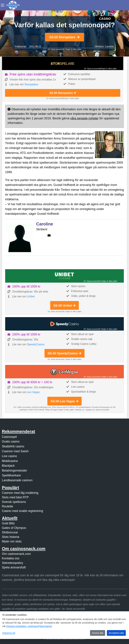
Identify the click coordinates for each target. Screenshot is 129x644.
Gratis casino (11, 442)
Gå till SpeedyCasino (64, 353)
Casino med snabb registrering (22, 511)
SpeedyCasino (36, 344)
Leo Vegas (33, 392)
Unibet (31, 296)
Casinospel (9, 437)
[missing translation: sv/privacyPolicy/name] (29, 626)
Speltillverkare (11, 475)
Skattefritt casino (13, 446)
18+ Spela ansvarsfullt (56, 49)
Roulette (7, 506)
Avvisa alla (98, 633)
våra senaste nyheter (84, 118)
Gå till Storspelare (64, 37)
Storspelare (31, 84)
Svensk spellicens (14, 502)
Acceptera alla (116, 633)
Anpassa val (9, 633)
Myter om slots (12, 541)
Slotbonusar (10, 532)
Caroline (109, 46)
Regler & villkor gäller (73, 49)
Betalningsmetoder (14, 471)
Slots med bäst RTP (15, 497)
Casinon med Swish (15, 451)
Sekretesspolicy (12, 563)
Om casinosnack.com (16, 554)
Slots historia (10, 537)
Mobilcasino (10, 461)
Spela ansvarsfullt (14, 567)
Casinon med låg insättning (20, 493)
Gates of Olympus (14, 528)
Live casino (9, 456)
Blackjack (8, 466)
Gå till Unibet (64, 306)
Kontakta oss (11, 558)
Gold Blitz (8, 523)
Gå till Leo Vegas (64, 401)
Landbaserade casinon (17, 480)
